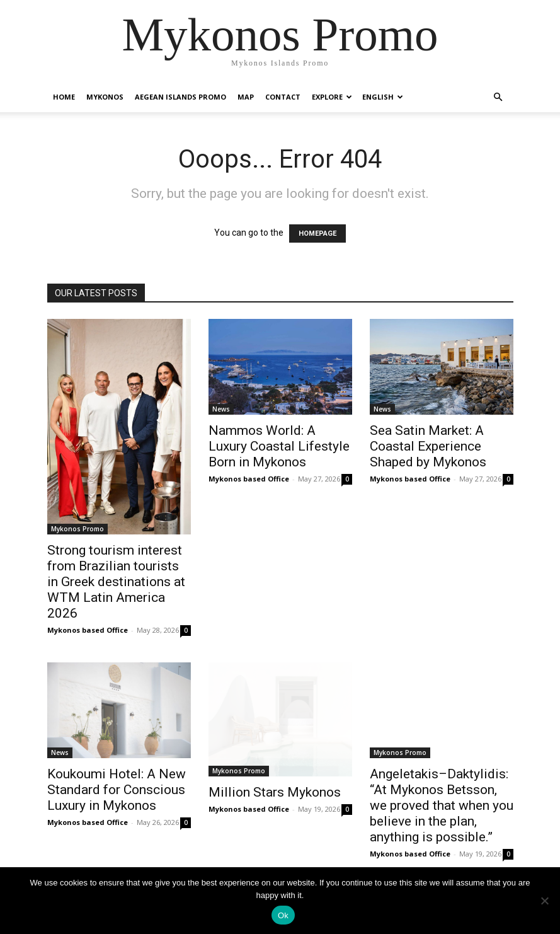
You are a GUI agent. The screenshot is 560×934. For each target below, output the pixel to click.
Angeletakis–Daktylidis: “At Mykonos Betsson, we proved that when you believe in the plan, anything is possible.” (442, 805)
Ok (283, 915)
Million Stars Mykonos (275, 792)
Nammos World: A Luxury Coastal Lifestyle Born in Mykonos (279, 446)
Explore (332, 97)
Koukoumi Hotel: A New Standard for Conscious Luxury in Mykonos (117, 790)
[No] (544, 901)
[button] (498, 97)
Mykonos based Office (88, 630)
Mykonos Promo (77, 529)
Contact (283, 97)
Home (64, 97)
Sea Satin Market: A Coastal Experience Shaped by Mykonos (428, 446)
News (221, 409)
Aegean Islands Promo (180, 97)
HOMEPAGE (317, 233)
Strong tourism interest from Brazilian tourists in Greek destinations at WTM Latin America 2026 (116, 582)
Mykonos (105, 97)
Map (246, 97)
